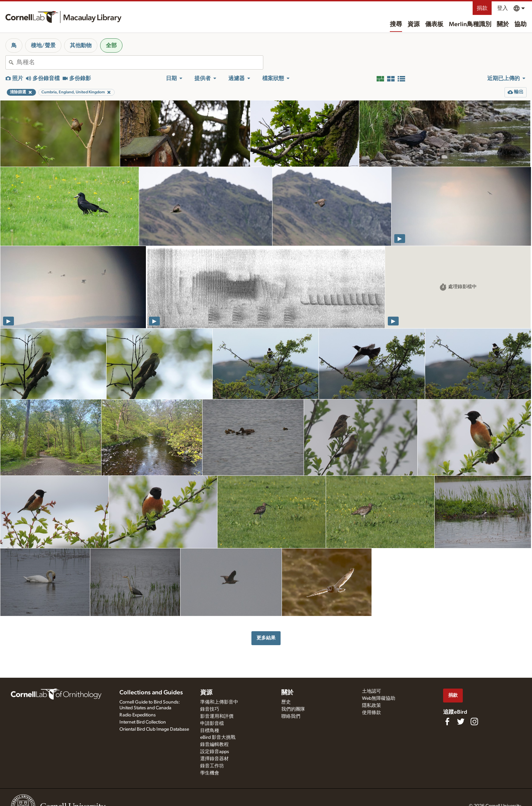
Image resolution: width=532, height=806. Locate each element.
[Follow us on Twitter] (461, 721)
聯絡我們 (291, 716)
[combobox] (140, 62)
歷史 (286, 702)
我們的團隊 (293, 709)
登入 (502, 8)
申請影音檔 (212, 724)
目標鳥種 (210, 731)
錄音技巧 (210, 709)
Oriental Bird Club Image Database (154, 729)
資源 (414, 24)
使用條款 (372, 713)
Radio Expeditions (138, 715)
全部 (111, 45)
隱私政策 (372, 706)
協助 (520, 24)
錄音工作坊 (212, 766)
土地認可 (372, 691)
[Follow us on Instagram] (474, 721)
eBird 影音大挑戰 (218, 737)
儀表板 (434, 24)
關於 (503, 24)
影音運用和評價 (217, 716)
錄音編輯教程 (214, 745)
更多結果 (266, 638)
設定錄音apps (215, 752)
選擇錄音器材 (214, 759)
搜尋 (396, 24)
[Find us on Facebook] (447, 721)
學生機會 (210, 773)
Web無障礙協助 (379, 698)
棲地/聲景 (43, 45)
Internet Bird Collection (143, 722)
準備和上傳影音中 (219, 702)
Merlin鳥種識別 (470, 24)
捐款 (482, 8)
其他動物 (81, 45)
